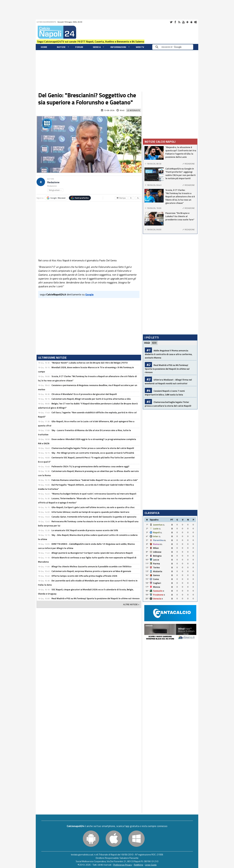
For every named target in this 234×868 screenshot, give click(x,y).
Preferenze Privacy (123, 865)
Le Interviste (134, 110)
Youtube (183, 22)
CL (164, 525)
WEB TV (140, 47)
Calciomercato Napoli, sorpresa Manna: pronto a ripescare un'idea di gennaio (91, 571)
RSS (179, 22)
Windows (195, 22)
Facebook (175, 22)
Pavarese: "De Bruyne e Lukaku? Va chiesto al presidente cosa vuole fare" (180, 216)
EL (165, 540)
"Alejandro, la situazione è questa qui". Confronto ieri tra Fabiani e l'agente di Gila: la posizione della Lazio (181, 152)
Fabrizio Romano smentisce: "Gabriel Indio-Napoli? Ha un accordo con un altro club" (95, 480)
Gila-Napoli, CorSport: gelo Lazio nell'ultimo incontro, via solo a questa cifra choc (93, 507)
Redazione (53, 182)
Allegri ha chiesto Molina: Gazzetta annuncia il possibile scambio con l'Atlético (91, 566)
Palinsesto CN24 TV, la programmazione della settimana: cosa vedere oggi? (90, 466)
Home (44, 47)
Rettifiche (139, 865)
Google (56, 198)
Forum (79, 47)
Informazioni (118, 47)
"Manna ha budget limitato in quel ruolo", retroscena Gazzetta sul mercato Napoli (94, 494)
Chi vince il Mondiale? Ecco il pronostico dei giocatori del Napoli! (84, 394)
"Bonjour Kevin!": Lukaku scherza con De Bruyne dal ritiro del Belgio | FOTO (90, 363)
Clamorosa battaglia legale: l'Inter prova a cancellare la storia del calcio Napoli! (93, 448)
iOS (191, 22)
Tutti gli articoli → (55, 190)
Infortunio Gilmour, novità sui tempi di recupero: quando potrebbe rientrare (90, 512)
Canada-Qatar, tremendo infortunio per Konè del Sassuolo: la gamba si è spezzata (94, 517)
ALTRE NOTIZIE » (131, 605)
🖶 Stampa (121, 198)
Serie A (97, 47)
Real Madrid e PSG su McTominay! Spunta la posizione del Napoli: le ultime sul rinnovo (96, 598)
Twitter (171, 22)
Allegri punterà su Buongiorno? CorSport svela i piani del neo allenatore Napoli (92, 553)
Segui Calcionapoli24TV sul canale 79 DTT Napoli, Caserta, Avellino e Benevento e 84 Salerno (91, 42)
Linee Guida (151, 865)
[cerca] (174, 47)
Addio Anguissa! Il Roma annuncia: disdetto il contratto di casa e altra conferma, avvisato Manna (169, 354)
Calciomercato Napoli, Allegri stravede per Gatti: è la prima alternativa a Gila (91, 399)
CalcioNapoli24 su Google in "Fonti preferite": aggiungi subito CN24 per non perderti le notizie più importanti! (180, 173)
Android (187, 22)
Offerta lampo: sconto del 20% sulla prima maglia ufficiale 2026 (84, 576)
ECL (161, 544)
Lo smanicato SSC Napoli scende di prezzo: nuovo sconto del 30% (85, 530)
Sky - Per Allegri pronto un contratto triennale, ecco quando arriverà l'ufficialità (93, 453)
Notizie (61, 47)
